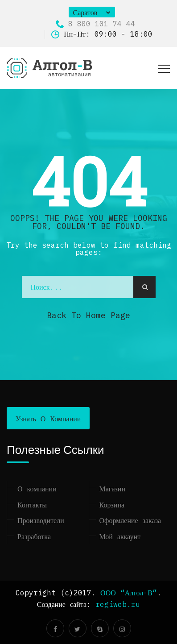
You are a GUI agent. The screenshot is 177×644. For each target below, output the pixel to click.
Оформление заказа (130, 520)
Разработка (34, 536)
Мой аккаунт (120, 536)
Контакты (32, 505)
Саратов (85, 12)
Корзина (112, 505)
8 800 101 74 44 (95, 24)
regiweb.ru (118, 604)
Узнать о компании (48, 419)
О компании (37, 489)
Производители (41, 520)
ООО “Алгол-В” (129, 593)
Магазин (112, 489)
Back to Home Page (88, 315)
